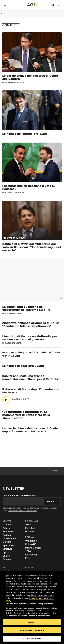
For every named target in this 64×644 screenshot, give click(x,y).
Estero (6, 528)
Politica (7, 535)
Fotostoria (31, 528)
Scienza (7, 559)
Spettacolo (9, 545)
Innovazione (9, 538)
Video (28, 525)
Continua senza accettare (32, 630)
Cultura (7, 542)
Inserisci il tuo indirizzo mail (20, 495)
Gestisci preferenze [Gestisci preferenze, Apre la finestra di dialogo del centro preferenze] (32, 639)
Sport (6, 552)
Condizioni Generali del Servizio (22, 511)
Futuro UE (31, 544)
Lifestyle (7, 549)
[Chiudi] (59, 576)
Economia (8, 532)
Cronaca (8, 525)
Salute (6, 556)
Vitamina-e (31, 541)
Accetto (32, 622)
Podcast (30, 532)
